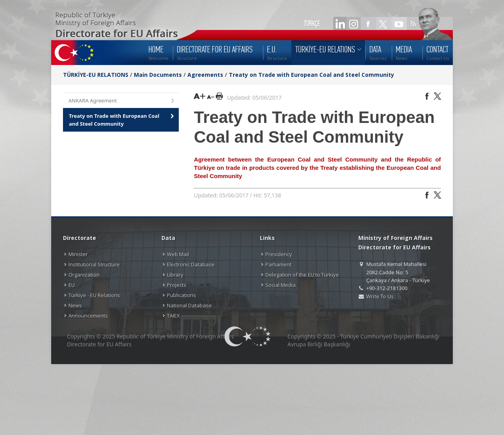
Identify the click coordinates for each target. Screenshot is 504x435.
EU (72, 285)
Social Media (281, 285)
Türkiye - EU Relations (94, 295)
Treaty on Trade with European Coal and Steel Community (311, 75)
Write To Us (380, 296)
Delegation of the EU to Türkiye (302, 275)
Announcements (88, 316)
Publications (182, 295)
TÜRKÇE (312, 24)
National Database (189, 305)
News (75, 305)
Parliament (278, 264)
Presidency (279, 254)
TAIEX (173, 316)
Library (175, 275)
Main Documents (158, 75)
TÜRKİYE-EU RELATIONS (96, 75)
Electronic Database (191, 264)
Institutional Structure (94, 264)
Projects (177, 285)
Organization (84, 275)
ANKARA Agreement (122, 101)
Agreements (205, 75)
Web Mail (178, 254)
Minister (78, 254)
